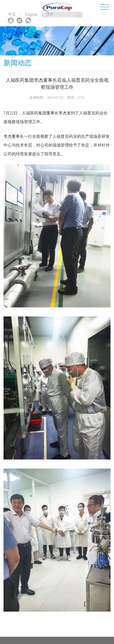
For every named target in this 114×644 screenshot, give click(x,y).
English (31, 15)
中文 (12, 15)
